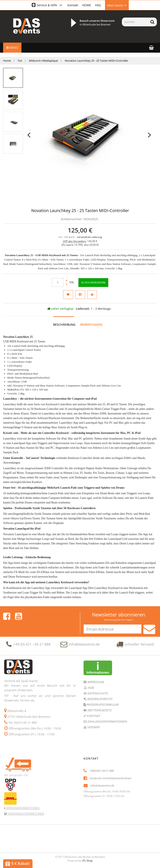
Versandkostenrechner (26, 814)
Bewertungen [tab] (91, 325)
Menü (12, 48)
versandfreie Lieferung (89, 237)
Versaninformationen (22, 808)
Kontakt (73, 5)
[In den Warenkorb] (93, 283)
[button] (47, 5)
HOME (87, 5)
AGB (91, 688)
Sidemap (93, 727)
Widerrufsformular (102, 705)
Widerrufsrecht (100, 699)
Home (7, 61)
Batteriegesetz (99, 710)
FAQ (98, 5)
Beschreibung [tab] (64, 325)
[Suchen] (135, 22)
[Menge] (58, 282)
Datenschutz (97, 693)
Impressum (95, 682)
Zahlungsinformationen (107, 721)
